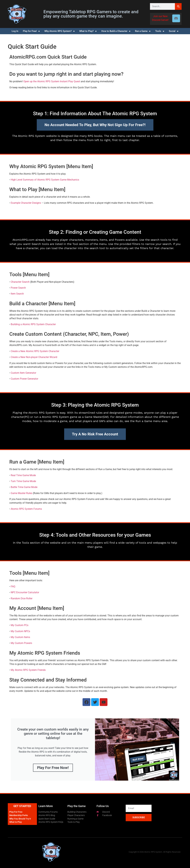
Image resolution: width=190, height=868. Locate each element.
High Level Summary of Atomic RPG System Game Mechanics (45, 180)
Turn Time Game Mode (23, 481)
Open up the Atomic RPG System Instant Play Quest (52, 81)
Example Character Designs (26, 203)
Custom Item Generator (23, 373)
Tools (160, 31)
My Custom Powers (21, 643)
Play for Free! (31, 31)
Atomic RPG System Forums (26, 509)
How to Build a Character (116, 31)
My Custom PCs (20, 625)
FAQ (13, 586)
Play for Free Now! (53, 768)
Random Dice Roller (22, 598)
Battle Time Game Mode (24, 487)
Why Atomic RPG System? (59, 31)
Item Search (17, 294)
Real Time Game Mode (23, 475)
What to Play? (88, 31)
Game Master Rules (21, 493)
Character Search (20, 282)
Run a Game (143, 31)
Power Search (18, 288)
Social (174, 31)
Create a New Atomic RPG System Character (35, 351)
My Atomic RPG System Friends (28, 670)
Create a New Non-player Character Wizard (34, 357)
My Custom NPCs (20, 631)
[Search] (178, 6)
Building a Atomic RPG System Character (33, 324)
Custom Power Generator (24, 379)
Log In (15, 31)
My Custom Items (20, 637)
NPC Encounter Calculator (25, 592)
